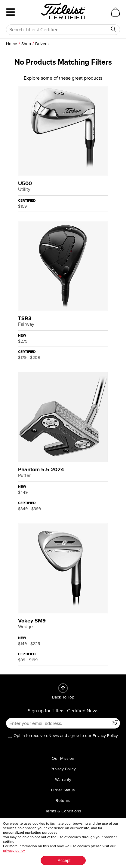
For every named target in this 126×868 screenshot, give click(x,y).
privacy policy (14, 851)
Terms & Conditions (63, 811)
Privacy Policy (63, 769)
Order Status (63, 790)
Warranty (63, 779)
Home (12, 44)
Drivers (42, 44)
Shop (26, 44)
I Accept (63, 860)
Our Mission (63, 758)
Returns (63, 801)
